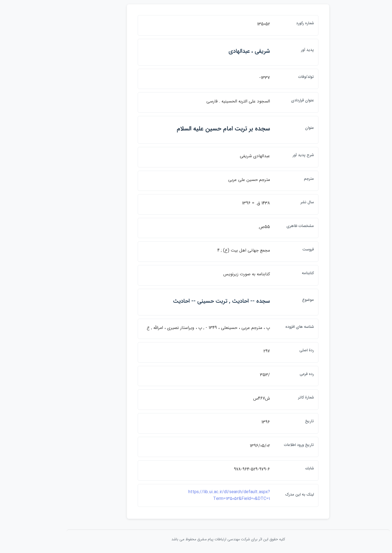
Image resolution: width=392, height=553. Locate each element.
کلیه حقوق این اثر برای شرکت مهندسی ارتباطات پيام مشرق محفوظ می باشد (196, 539)
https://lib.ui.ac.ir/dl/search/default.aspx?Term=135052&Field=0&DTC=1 (197, 495)
